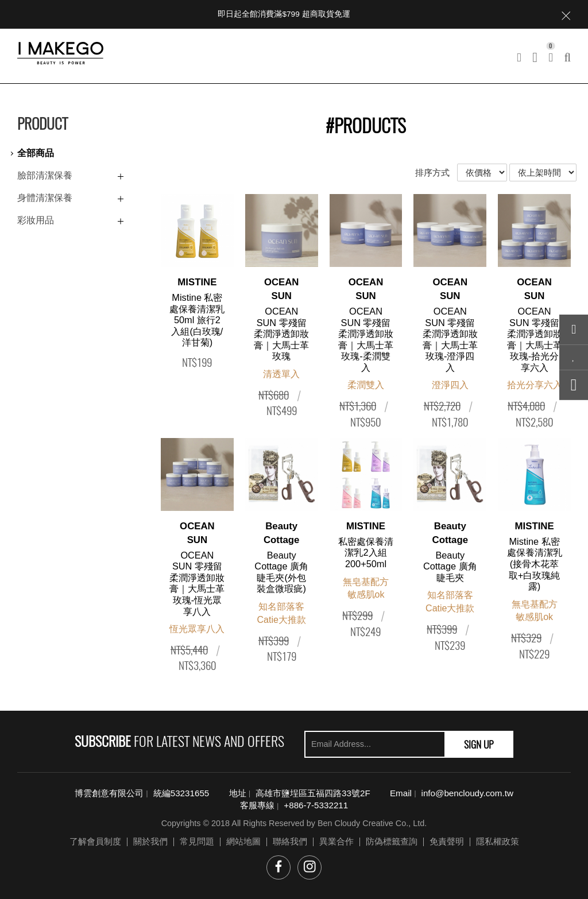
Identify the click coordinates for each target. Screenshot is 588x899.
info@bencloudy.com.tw (467, 793)
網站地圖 (243, 841)
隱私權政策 (498, 841)
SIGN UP (479, 744)
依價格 (482, 173)
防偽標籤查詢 (392, 841)
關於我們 (150, 841)
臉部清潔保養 (45, 175)
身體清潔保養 (45, 198)
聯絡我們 (290, 841)
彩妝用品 (36, 220)
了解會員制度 (95, 841)
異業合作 (336, 841)
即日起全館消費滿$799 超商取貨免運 (284, 14)
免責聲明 (447, 841)
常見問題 (197, 841)
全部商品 (36, 153)
